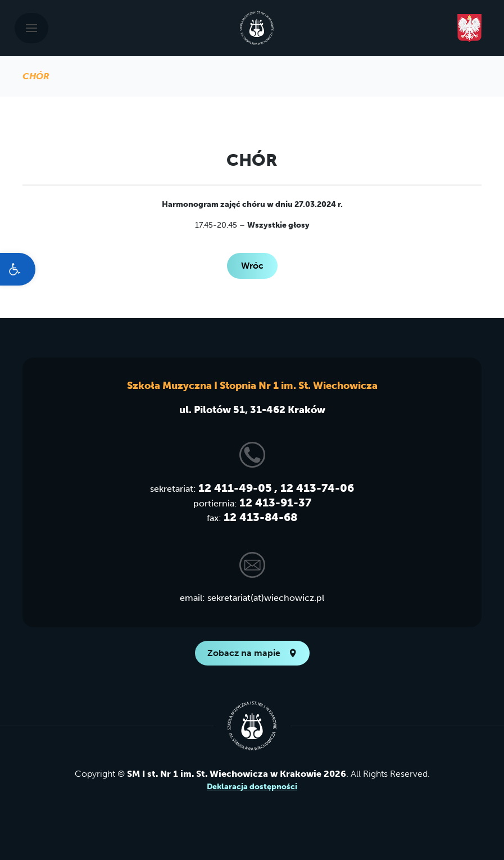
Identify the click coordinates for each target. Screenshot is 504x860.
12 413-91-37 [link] (275, 503)
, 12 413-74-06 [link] (314, 488)
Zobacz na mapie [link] (252, 653)
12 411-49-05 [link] (235, 488)
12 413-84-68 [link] (260, 517)
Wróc (252, 266)
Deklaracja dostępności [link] (252, 787)
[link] (18, 269)
